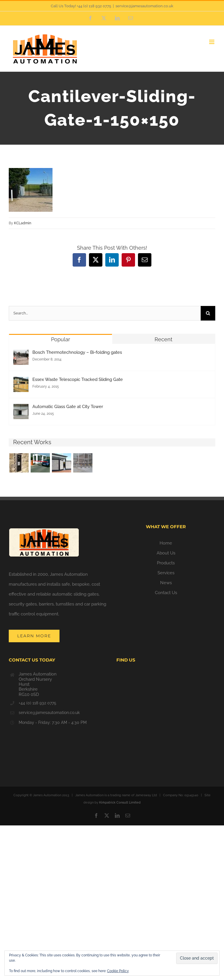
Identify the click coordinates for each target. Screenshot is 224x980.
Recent (163, 339)
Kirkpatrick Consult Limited (120, 803)
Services (166, 573)
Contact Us (166, 593)
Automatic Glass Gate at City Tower (68, 407)
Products (166, 563)
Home (166, 543)
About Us (166, 553)
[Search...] (105, 313)
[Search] (208, 313)
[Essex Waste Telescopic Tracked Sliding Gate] (21, 382)
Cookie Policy (118, 971)
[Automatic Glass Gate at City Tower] (21, 409)
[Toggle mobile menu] (212, 42)
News (166, 583)
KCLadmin (23, 223)
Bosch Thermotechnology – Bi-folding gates (77, 352)
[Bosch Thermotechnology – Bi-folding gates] (21, 355)
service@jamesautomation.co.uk (144, 6)
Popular (61, 339)
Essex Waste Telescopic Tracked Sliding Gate (78, 379)
